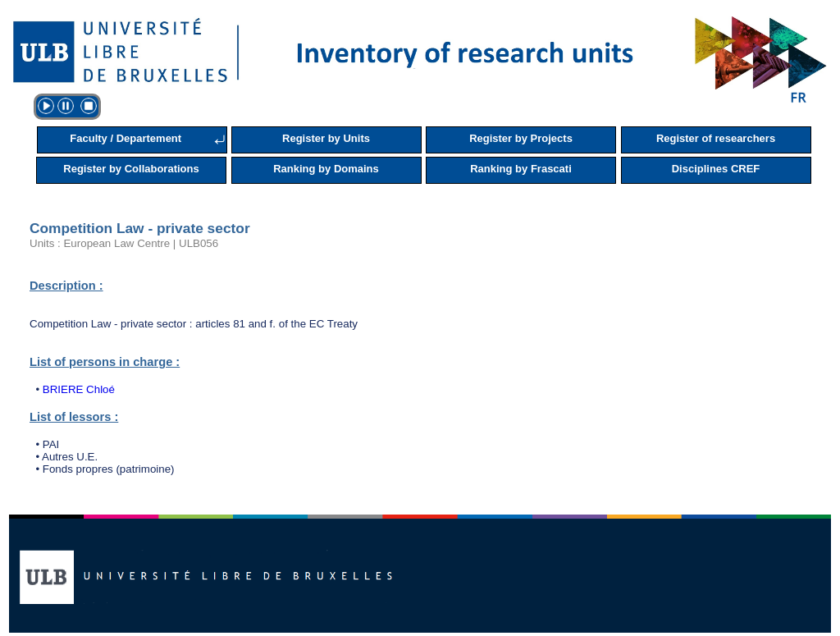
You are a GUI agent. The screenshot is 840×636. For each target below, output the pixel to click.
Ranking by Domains (326, 169)
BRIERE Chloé (79, 389)
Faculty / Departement (126, 138)
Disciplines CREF (716, 169)
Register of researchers (716, 138)
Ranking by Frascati (521, 169)
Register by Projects (521, 138)
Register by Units (326, 138)
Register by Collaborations (131, 169)
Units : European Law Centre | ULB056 (124, 243)
